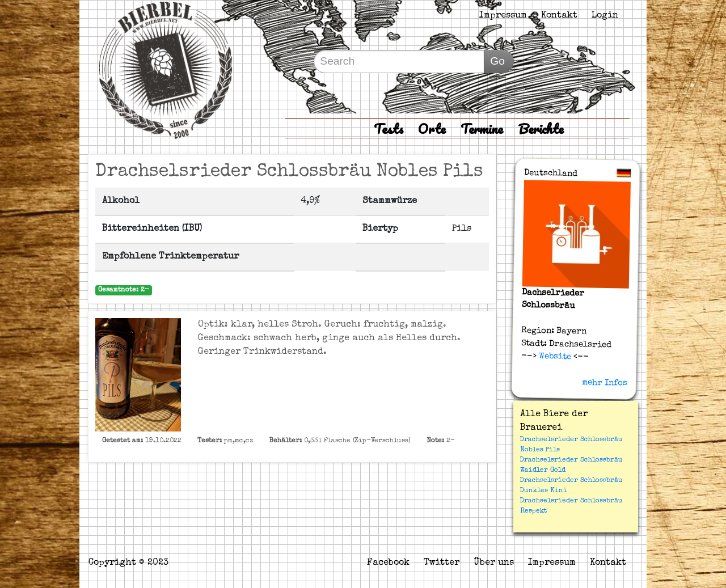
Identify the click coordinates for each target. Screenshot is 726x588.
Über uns (494, 563)
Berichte (541, 128)
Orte (432, 128)
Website (553, 357)
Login (605, 16)
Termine (482, 128)
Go (497, 61)
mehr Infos (605, 383)
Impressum (503, 16)
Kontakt (559, 16)
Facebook (388, 563)
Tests (389, 128)
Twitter (442, 563)
